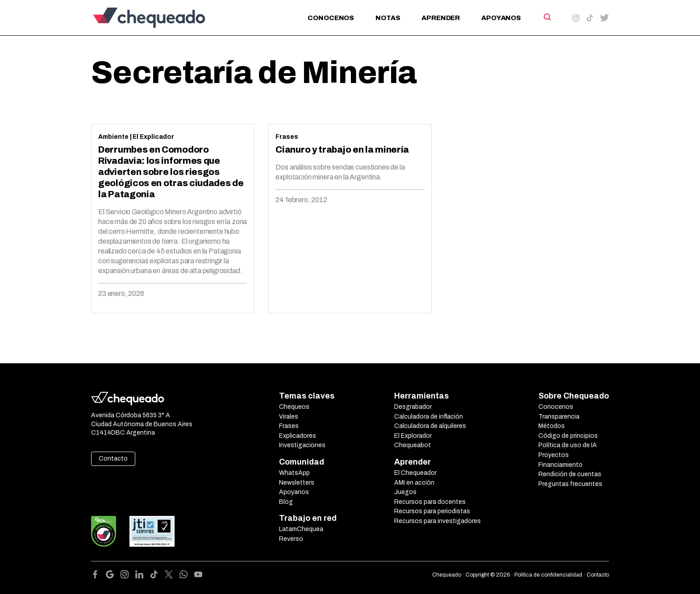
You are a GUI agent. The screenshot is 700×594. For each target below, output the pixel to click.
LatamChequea (301, 529)
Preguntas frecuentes (570, 484)
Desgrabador (413, 407)
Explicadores (298, 436)
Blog (286, 502)
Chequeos (294, 407)
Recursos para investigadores (437, 521)
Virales (289, 417)
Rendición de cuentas (570, 474)
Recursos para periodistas (432, 511)
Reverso (291, 539)
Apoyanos (501, 18)
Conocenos (331, 18)
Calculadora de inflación (429, 417)
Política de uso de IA (568, 445)
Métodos (552, 426)
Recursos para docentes (430, 502)
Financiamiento (560, 465)
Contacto (113, 459)
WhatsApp (294, 473)
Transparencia (559, 417)
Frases (287, 137)
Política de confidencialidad (548, 575)
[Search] (547, 17)
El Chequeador (415, 473)
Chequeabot (412, 445)
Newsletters (297, 483)
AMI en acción (414, 483)
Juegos (405, 492)
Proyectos (554, 455)
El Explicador (153, 137)
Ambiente (113, 137)
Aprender (441, 18)
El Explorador (413, 436)
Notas (388, 18)
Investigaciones (302, 445)
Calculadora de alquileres (430, 426)
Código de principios (568, 436)
